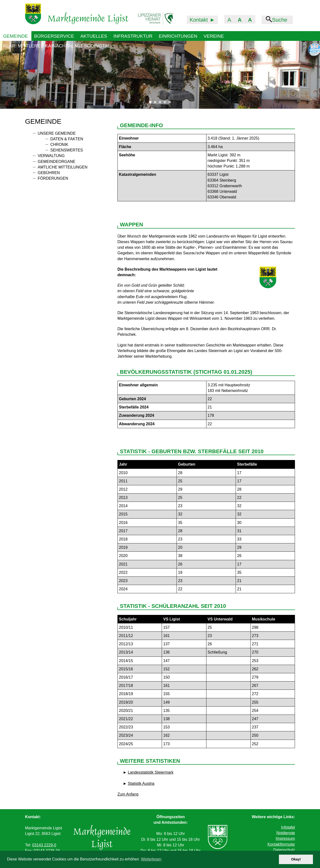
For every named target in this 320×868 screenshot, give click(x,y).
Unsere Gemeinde (57, 133)
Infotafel (288, 827)
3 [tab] (161, 103)
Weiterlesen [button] (151, 859)
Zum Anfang (128, 794)
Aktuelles (94, 36)
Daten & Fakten (67, 139)
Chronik (59, 145)
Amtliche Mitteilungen (62, 167)
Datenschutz (284, 850)
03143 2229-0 (44, 845)
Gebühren (49, 173)
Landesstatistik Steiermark (151, 772)
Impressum (285, 838)
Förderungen (53, 178)
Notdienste (286, 833)
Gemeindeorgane (57, 162)
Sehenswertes (67, 150)
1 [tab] (151, 103)
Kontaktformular (281, 844)
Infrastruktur (133, 36)
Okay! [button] (296, 859)
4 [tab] (166, 103)
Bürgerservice (54, 36)
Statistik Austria (141, 784)
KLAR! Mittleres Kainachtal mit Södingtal (57, 46)
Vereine (214, 36)
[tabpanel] (160, 75)
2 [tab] (156, 103)
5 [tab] (171, 103)
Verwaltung (51, 156)
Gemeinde (15, 36)
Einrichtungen (178, 36)
